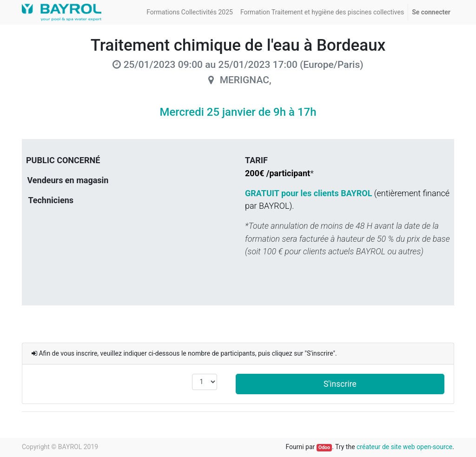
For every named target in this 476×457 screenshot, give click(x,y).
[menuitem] (190, 12)
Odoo (324, 447)
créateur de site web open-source (404, 447)
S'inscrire (340, 384)
